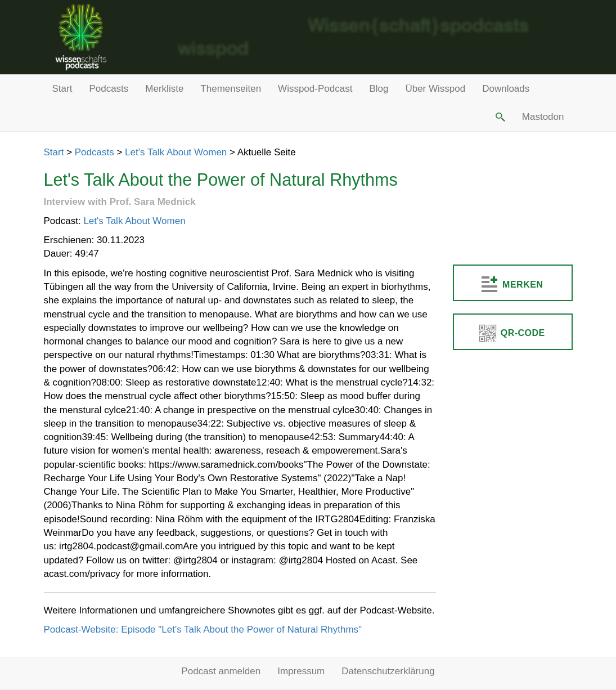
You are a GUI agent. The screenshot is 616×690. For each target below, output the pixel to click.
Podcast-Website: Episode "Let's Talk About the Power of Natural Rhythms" (203, 629)
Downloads (506, 89)
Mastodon (543, 117)
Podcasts (109, 89)
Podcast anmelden (221, 671)
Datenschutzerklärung (388, 671)
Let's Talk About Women (176, 152)
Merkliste (164, 89)
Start (62, 89)
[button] (499, 117)
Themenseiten (231, 89)
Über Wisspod (435, 89)
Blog (379, 89)
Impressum (301, 671)
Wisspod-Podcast (315, 89)
